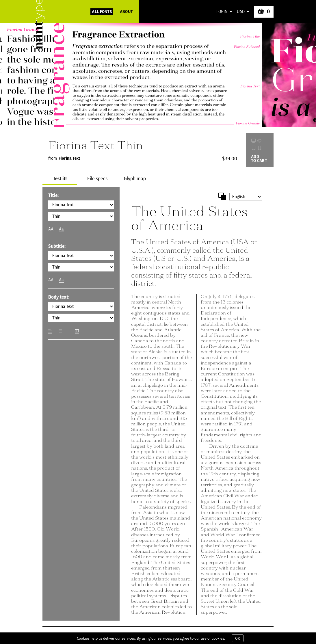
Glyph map (135, 178)
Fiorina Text (69, 158)
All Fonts (102, 12)
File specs (97, 178)
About (126, 12)
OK (238, 638)
